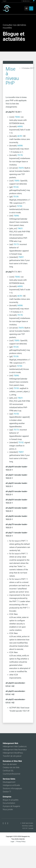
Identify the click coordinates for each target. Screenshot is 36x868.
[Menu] (26, 8)
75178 (20, 155)
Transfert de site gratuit (12, 756)
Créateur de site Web (11, 767)
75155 (16, 414)
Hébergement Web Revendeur (15, 750)
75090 (16, 216)
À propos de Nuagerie (11, 806)
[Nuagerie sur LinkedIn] (8, 823)
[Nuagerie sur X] (6, 823)
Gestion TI (7, 792)
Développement (9, 782)
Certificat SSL (8, 771)
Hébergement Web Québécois (15, 746)
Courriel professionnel (11, 774)
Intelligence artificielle (11, 785)
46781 (20, 136)
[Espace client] (31, 8)
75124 (16, 187)
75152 (21, 442)
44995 (20, 127)
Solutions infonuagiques (12, 788)
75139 (16, 197)
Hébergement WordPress (13, 753)
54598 (20, 146)
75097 (21, 257)
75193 (16, 388)
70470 (21, 168)
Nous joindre (8, 809)
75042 (17, 117)
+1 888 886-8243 (25, 1)
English (5, 1)
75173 (16, 244)
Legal (12, 842)
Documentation (9, 803)
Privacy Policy (21, 842)
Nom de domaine (10, 764)
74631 (20, 228)
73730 (19, 206)
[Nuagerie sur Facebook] (3, 823)
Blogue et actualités (11, 800)
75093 (17, 181)
